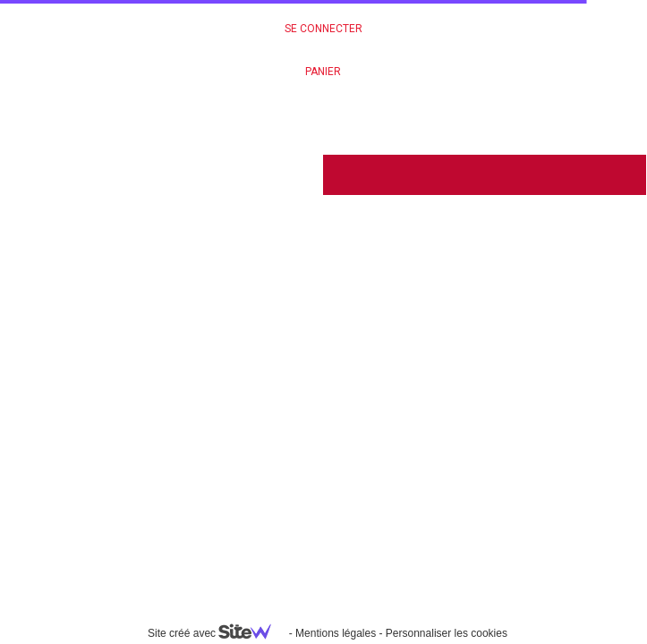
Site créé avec (217, 633)
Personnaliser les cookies (447, 633)
